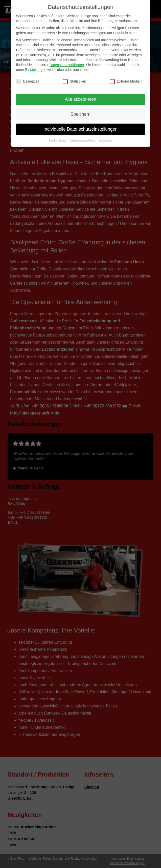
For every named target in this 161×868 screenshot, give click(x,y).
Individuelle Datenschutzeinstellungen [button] (80, 127)
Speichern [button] (80, 112)
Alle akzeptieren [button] (80, 97)
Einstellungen (36, 68)
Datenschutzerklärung (67, 63)
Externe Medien (126, 80)
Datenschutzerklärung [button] (83, 138)
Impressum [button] (105, 138)
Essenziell (28, 80)
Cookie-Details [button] (58, 138)
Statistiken (74, 80)
